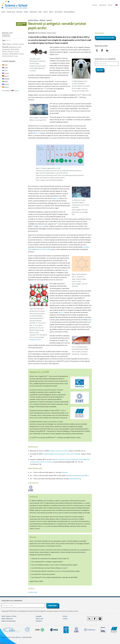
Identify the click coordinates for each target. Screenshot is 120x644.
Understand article (21, 24)
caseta (41, 226)
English (5, 68)
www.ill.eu (65, 472)
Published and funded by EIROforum (12, 637)
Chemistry (15, 44)
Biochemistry (15, 49)
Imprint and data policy (9, 621)
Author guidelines (69, 12)
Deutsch (5, 76)
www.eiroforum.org (75, 479)
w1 (57, 223)
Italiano (5, 82)
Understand (33, 12)
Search (110, 5)
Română (6, 84)
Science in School (33, 20)
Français (6, 73)
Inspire (26, 12)
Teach (40, 12)
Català (5, 65)
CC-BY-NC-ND (33, 592)
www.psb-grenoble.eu (82, 475)
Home (3, 12)
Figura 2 (61, 312)
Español (5, 87)
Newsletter (103, 5)
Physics (22, 44)
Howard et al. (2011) (35, 340)
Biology (9, 44)
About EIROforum (7, 619)
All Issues (19, 12)
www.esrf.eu (70, 475)
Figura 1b (55, 198)
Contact (95, 5)
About (51, 12)
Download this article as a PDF (105, 38)
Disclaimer (39, 621)
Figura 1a (37, 133)
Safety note (40, 619)
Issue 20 (49, 20)
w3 (56, 437)
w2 (33, 226)
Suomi (5, 70)
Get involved (58, 12)
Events (46, 12)
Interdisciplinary (14, 54)
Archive (65, 616)
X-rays (16, 56)
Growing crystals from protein (59, 451)
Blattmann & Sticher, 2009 (42, 249)
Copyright (39, 616)
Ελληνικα (6, 79)
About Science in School (9, 616)
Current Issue (11, 12)
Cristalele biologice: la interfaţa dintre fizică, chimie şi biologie (61, 454)
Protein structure (8, 56)
